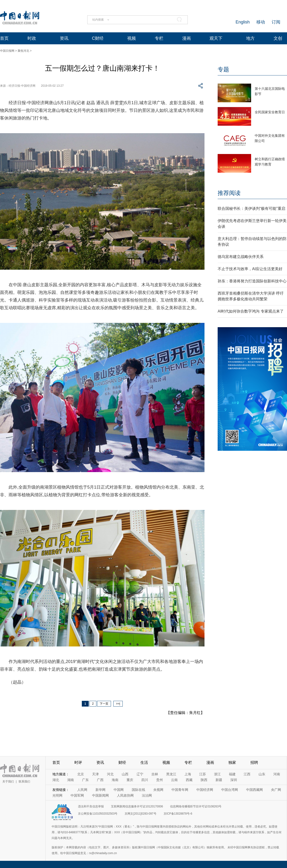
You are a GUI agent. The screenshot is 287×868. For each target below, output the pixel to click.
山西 (125, 774)
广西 (100, 780)
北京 (81, 774)
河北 (110, 774)
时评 (78, 762)
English (243, 22)
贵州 (160, 780)
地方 (250, 38)
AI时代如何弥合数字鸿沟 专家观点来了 (251, 311)
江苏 (203, 774)
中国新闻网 (100, 795)
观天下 (216, 38)
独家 (232, 762)
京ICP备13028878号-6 (178, 814)
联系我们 (24, 782)
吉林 (155, 774)
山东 (262, 774)
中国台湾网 (230, 790)
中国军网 (77, 795)
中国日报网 (7, 51)
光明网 (57, 795)
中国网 (119, 790)
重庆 (130, 780)
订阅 (276, 22)
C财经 (98, 38)
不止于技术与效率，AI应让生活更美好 (250, 269)
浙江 (217, 774)
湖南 (71, 780)
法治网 (147, 795)
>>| (118, 704)
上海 (188, 774)
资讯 (64, 38)
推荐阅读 (229, 193)
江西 (247, 774)
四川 (145, 780)
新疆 (219, 780)
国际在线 (138, 790)
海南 (115, 780)
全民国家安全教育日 (270, 112)
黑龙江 (171, 774)
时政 (32, 38)
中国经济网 (205, 790)
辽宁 (140, 774)
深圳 (234, 780)
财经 (122, 762)
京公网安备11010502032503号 (98, 814)
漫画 (187, 38)
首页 (4, 38)
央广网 (276, 790)
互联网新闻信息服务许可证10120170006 (137, 806)
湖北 (56, 780)
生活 (144, 762)
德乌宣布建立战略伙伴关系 (241, 257)
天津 (95, 774)
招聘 (254, 762)
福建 (232, 774)
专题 (223, 69)
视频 (132, 38)
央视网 (158, 790)
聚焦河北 (23, 51)
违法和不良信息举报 (91, 806)
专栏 (159, 38)
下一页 (104, 704)
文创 (278, 38)
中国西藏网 (254, 790)
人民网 (82, 790)
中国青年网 (180, 790)
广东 (85, 780)
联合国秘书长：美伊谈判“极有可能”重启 (251, 208)
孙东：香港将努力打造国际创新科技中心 (252, 281)
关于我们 (8, 782)
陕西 (204, 780)
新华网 (100, 790)
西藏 (189, 780)
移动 (261, 22)
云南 (174, 780)
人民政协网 (125, 795)
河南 (277, 774)
